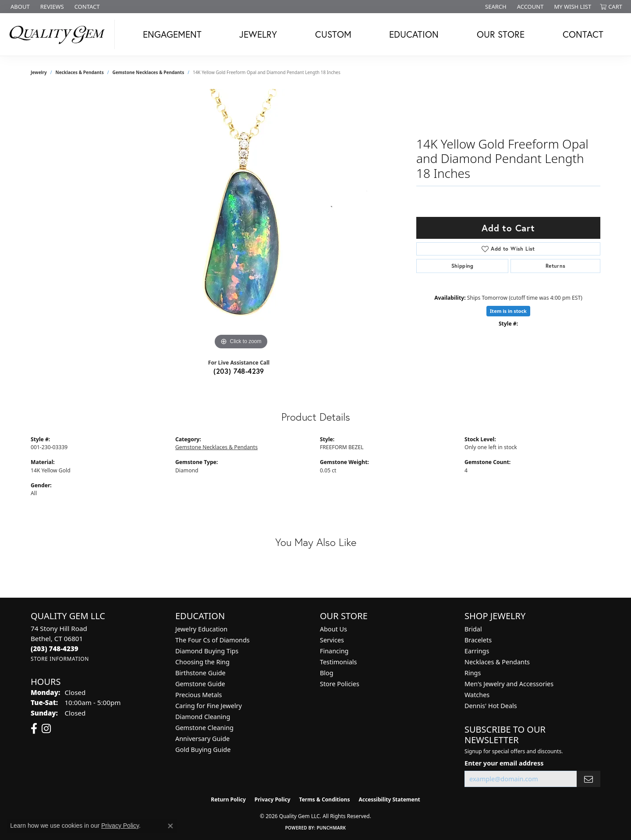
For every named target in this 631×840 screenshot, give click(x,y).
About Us (333, 629)
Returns (556, 266)
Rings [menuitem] (473, 673)
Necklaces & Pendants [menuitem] (497, 662)
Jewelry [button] (258, 34)
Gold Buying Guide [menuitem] (203, 750)
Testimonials (338, 662)
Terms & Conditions (325, 799)
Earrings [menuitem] (477, 651)
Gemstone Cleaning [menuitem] (204, 728)
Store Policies (340, 684)
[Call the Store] (55, 649)
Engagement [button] (172, 34)
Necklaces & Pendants (80, 72)
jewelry (39, 72)
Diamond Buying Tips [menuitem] (207, 651)
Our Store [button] (501, 34)
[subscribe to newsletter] (588, 779)
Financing (334, 651)
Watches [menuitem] (477, 695)
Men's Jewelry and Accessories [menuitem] (509, 684)
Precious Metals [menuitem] (199, 695)
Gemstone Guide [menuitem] (200, 684)
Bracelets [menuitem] (478, 640)
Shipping (463, 266)
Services (332, 640)
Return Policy (228, 799)
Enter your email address (504, 763)
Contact (583, 34)
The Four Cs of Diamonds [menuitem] (213, 640)
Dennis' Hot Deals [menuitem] (491, 706)
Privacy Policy (273, 799)
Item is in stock (508, 311)
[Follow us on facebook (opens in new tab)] (34, 729)
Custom (333, 34)
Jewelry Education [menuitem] (201, 629)
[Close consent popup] (170, 826)
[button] (495, 7)
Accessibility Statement (389, 799)
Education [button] (414, 34)
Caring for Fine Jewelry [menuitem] (209, 706)
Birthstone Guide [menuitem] (200, 673)
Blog (327, 673)
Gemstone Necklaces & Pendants (148, 72)
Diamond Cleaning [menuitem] (203, 717)
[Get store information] (60, 659)
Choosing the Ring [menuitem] (202, 662)
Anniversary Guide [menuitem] (202, 739)
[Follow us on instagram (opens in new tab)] (46, 729)
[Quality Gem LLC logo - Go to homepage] (60, 34)
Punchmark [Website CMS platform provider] (331, 828)
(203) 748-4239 (239, 371)
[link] (19, 7)
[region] (241, 220)
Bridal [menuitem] (473, 629)
